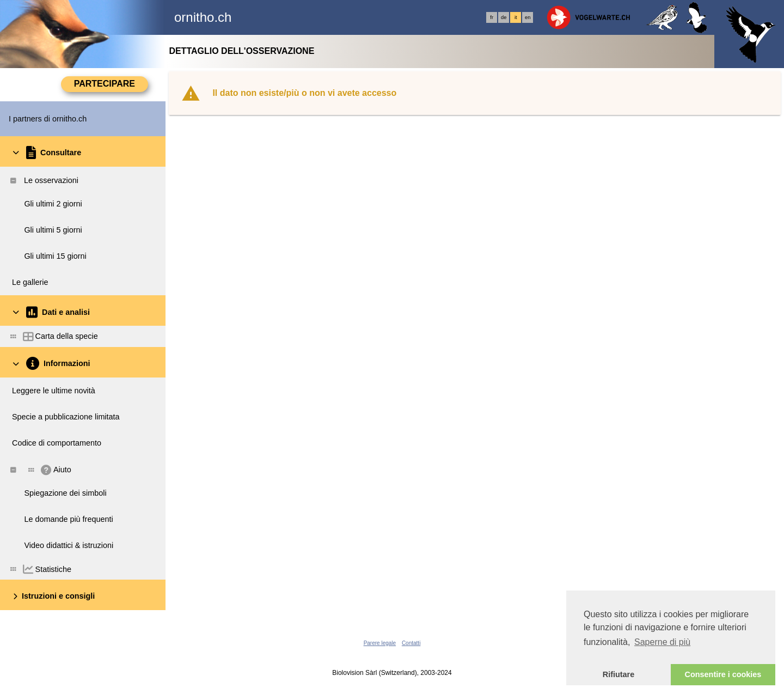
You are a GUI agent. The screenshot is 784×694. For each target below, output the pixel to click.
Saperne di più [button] (662, 642)
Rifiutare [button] (618, 674)
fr (492, 17)
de (504, 17)
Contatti (411, 643)
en (528, 17)
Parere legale (380, 643)
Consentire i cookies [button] (723, 674)
